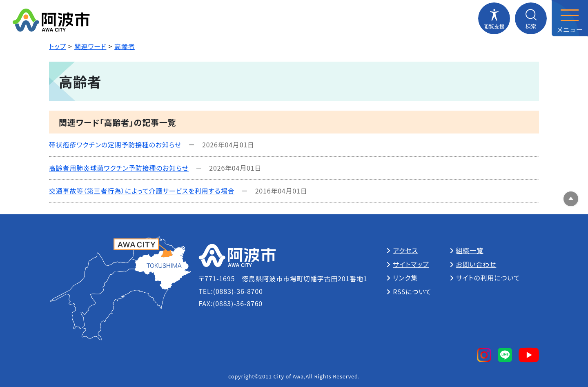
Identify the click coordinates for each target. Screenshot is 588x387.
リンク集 (405, 278)
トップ (58, 46)
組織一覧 (470, 250)
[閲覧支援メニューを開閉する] (494, 18)
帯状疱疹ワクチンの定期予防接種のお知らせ (115, 145)
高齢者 (125, 46)
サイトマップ (411, 264)
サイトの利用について (488, 278)
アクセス (405, 250)
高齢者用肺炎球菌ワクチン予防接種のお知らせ (119, 168)
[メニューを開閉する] (570, 18)
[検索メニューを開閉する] (531, 18)
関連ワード (90, 46)
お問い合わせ (476, 264)
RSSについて (412, 291)
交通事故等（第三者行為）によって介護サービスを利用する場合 (142, 191)
